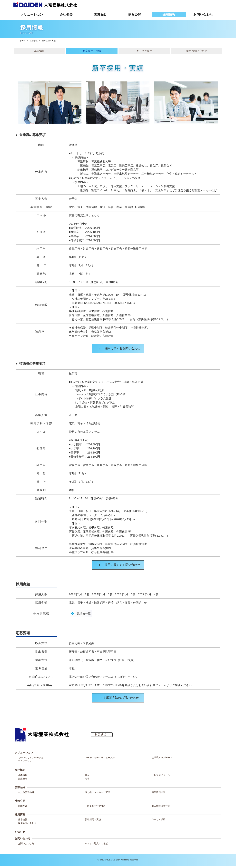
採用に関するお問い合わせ (118, 348)
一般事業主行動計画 (95, 806)
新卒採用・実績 (93, 819)
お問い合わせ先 (26, 843)
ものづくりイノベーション (32, 758)
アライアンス (25, 761)
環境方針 (23, 806)
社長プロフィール (161, 775)
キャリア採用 (158, 819)
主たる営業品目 (26, 792)
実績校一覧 (84, 614)
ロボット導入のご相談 (96, 843)
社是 (87, 775)
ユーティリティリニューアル (100, 758)
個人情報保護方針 (161, 806)
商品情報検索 (158, 792)
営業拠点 (23, 779)
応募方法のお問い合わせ (118, 698)
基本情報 (23, 775)
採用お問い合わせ (27, 823)
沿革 (87, 779)
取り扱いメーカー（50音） (99, 792)
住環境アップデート (162, 758)
